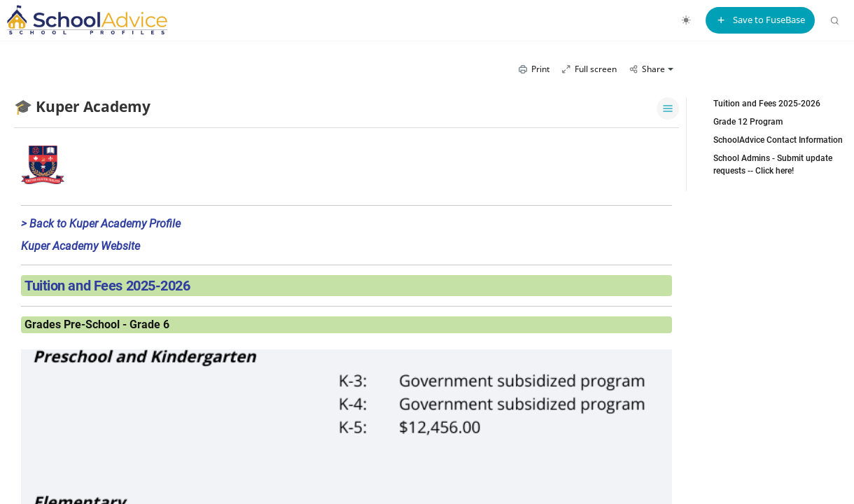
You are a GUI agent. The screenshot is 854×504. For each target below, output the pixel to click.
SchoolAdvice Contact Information (778, 140)
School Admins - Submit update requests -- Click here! (773, 164)
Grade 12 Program (748, 122)
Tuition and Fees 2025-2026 (767, 104)
